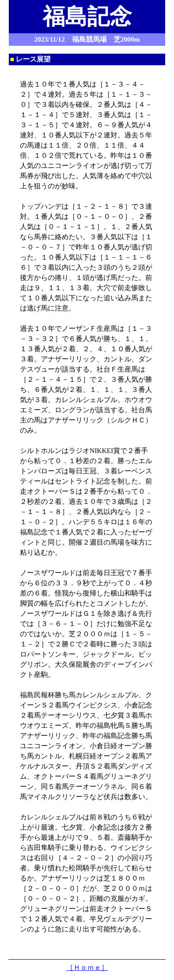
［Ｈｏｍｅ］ (87, 968)
